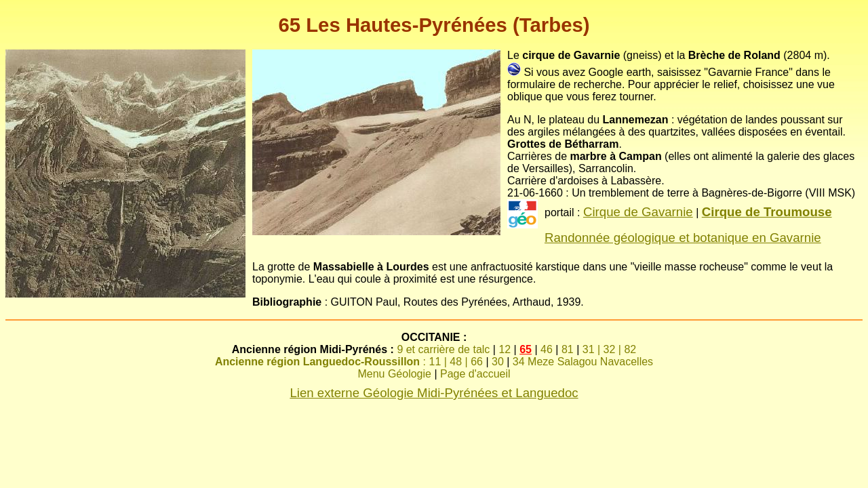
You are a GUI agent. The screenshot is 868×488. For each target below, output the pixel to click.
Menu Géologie (394, 374)
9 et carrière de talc (443, 349)
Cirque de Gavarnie (638, 212)
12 (505, 349)
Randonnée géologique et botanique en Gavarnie (683, 238)
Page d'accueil (475, 374)
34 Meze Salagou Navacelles (583, 362)
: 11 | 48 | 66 (349, 362)
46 (547, 349)
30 (498, 362)
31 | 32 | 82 (609, 349)
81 (568, 349)
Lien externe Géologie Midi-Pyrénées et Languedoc (434, 393)
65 (526, 349)
